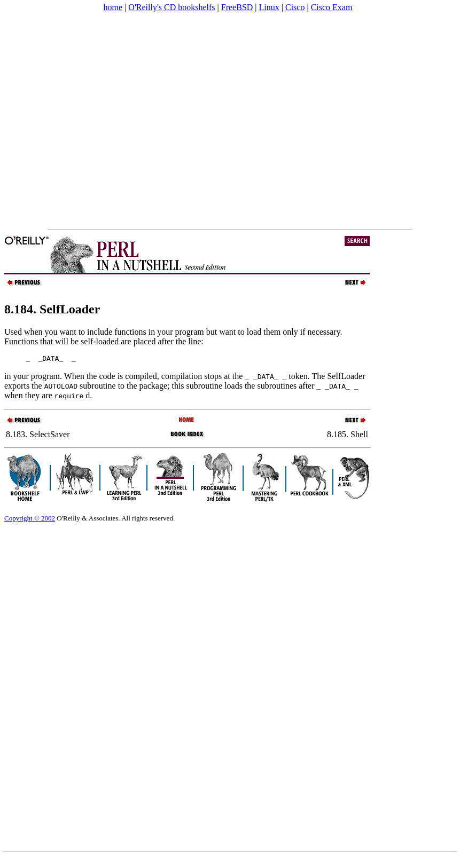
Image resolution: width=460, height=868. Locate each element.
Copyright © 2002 (30, 520)
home (113, 7)
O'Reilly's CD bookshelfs (171, 7)
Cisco (295, 7)
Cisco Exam (332, 7)
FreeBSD (237, 7)
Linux (269, 7)
